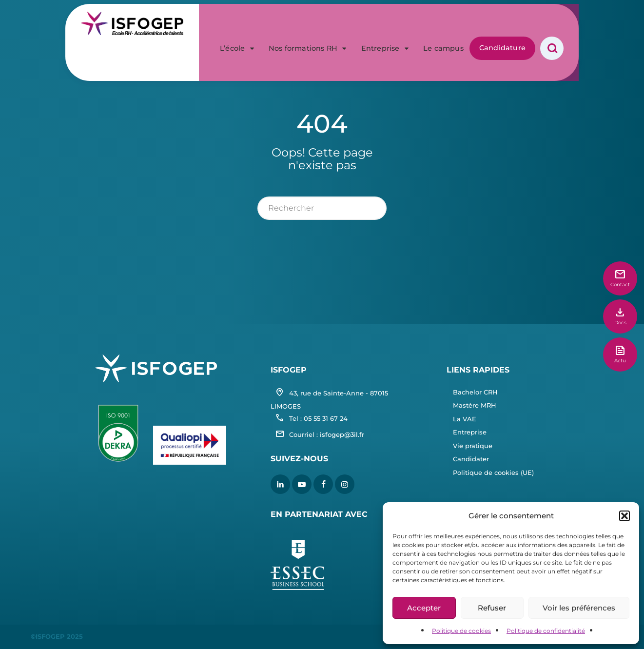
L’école (238, 23)
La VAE (465, 419)
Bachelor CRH (475, 392)
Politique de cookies (461, 631)
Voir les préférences (579, 608)
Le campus (443, 23)
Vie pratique (473, 446)
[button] (624, 516)
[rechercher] (322, 208)
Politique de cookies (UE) (493, 472)
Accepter (424, 608)
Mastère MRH (475, 405)
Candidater (471, 459)
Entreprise (386, 23)
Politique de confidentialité (546, 631)
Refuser (492, 608)
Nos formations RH (309, 23)
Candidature (502, 23)
